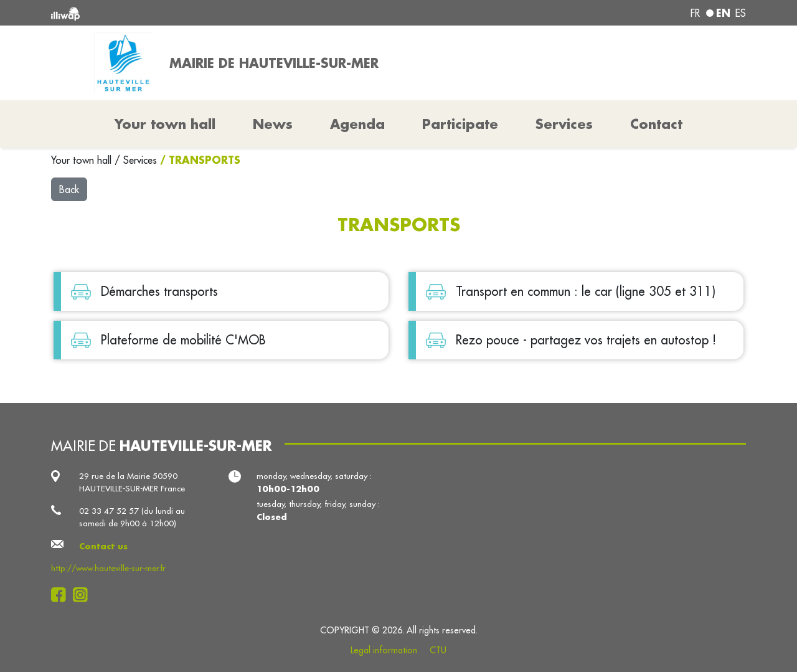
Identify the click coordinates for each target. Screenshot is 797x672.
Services (142, 160)
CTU (438, 650)
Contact (656, 124)
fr (695, 13)
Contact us (103, 546)
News (273, 124)
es (741, 13)
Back (69, 189)
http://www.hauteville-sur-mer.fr (108, 568)
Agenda (357, 124)
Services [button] (564, 124)
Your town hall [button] (165, 124)
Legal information (384, 650)
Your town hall (83, 160)
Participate (460, 124)
